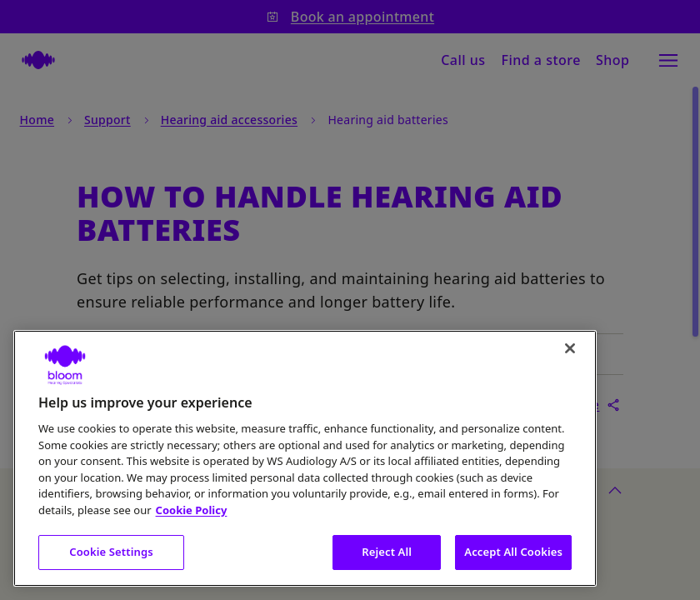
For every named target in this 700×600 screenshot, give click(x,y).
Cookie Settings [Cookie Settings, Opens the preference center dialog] (111, 552)
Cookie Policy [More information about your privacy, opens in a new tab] (192, 510)
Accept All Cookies (513, 552)
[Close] (570, 348)
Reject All (387, 552)
